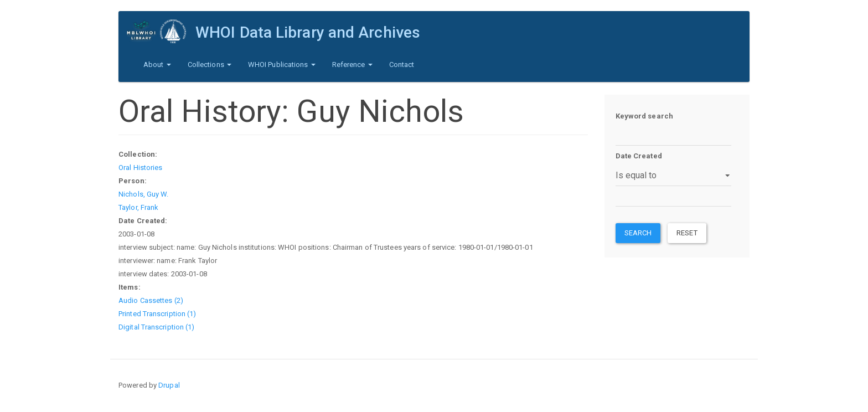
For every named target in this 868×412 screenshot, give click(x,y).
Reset (687, 233)
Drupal (169, 385)
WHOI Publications (282, 65)
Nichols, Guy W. (144, 194)
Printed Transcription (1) (157, 314)
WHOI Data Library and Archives (308, 32)
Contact (402, 65)
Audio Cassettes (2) (151, 300)
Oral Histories (140, 168)
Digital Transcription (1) (157, 327)
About (157, 65)
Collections (210, 65)
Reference (352, 65)
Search (638, 233)
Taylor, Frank (138, 207)
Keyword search (644, 116)
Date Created (639, 156)
